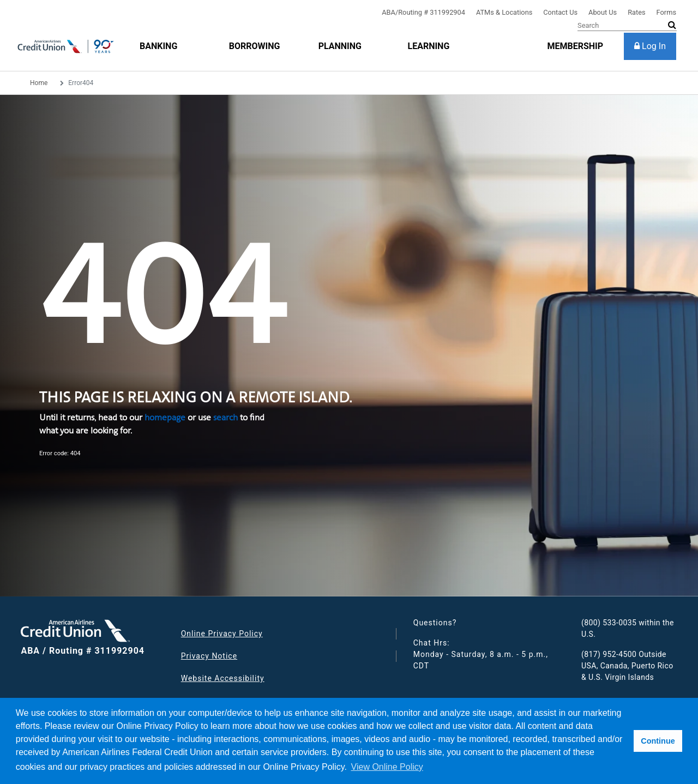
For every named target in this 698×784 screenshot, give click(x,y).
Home (39, 83)
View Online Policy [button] (387, 767)
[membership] (575, 46)
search (225, 417)
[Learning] (428, 46)
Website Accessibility (223, 678)
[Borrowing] (255, 46)
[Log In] (650, 46)
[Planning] (340, 46)
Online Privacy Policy (222, 634)
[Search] (627, 26)
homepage (165, 417)
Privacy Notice (209, 656)
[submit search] (672, 25)
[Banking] (158, 46)
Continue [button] (658, 741)
